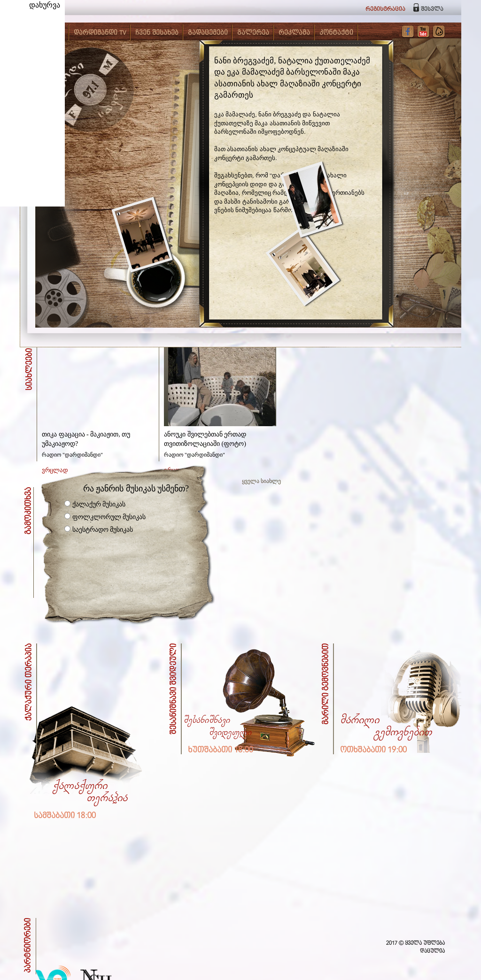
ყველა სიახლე (261, 481)
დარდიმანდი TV (100, 33)
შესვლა (432, 9)
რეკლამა (294, 33)
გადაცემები (208, 33)
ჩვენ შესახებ (157, 33)
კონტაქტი (336, 33)
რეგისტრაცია (385, 9)
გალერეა (253, 33)
